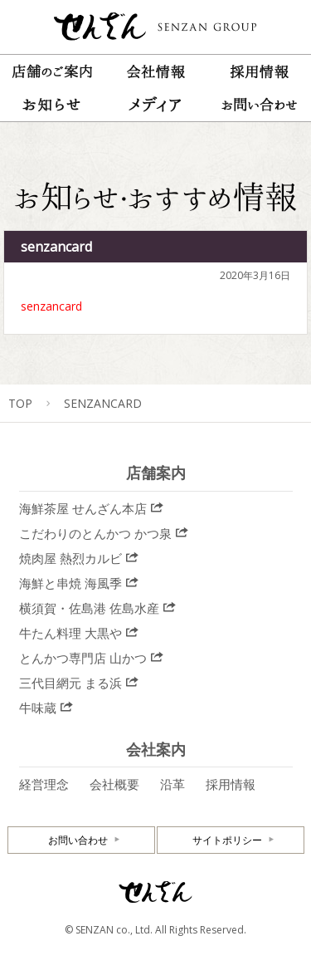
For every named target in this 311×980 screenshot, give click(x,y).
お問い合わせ (78, 840)
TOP (20, 403)
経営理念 (44, 784)
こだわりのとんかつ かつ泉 (95, 533)
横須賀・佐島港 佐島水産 (89, 608)
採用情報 (231, 784)
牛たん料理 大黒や (70, 633)
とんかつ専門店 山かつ (83, 658)
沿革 (173, 784)
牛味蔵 (38, 708)
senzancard (51, 306)
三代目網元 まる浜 (70, 683)
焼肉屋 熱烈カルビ (70, 558)
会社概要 (114, 784)
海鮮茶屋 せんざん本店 (83, 508)
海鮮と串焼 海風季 (70, 583)
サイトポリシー (227, 840)
